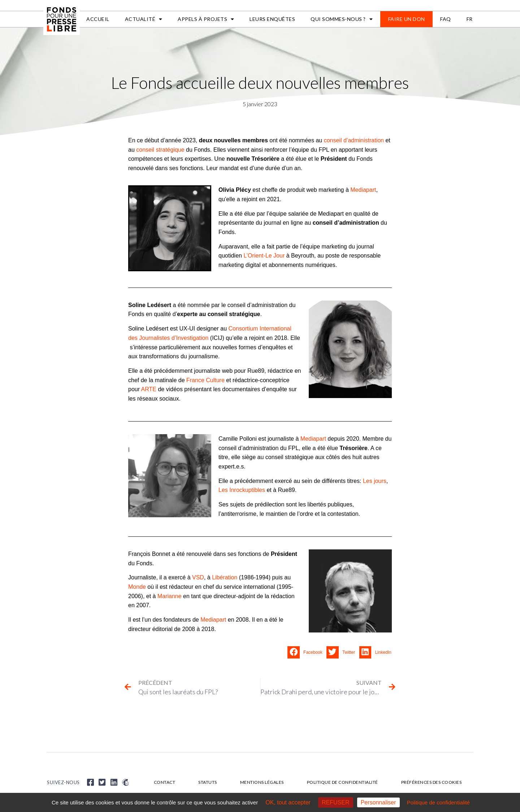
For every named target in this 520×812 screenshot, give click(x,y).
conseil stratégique (160, 150)
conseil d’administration (354, 140)
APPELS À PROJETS (206, 19)
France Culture (205, 380)
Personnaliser (378, 802)
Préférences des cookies (432, 782)
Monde (137, 587)
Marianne (170, 596)
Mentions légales (262, 782)
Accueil (98, 19)
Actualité (144, 19)
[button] (307, 652)
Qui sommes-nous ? (342, 19)
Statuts (208, 782)
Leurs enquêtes (272, 19)
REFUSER (335, 802)
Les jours (375, 481)
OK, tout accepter (288, 802)
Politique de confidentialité (343, 782)
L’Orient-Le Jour (264, 256)
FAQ (446, 19)
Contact (165, 782)
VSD (198, 577)
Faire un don (407, 19)
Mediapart (363, 190)
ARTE (149, 389)
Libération (225, 577)
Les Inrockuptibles (242, 490)
